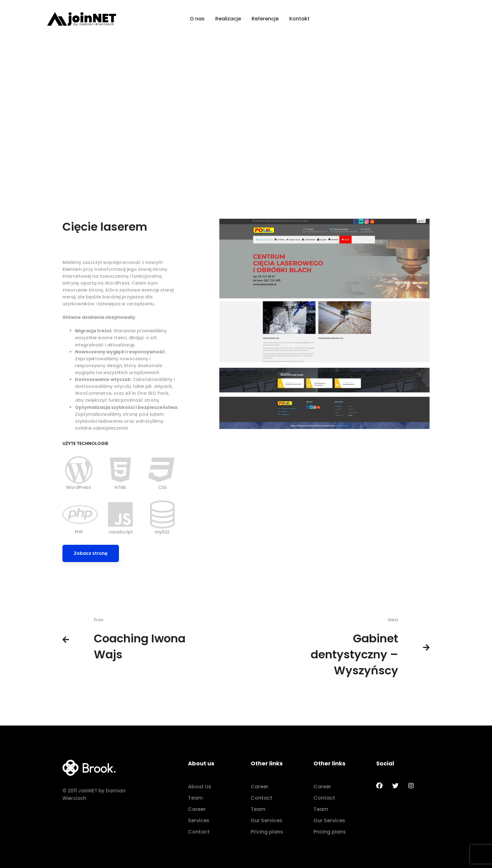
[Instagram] (411, 786)
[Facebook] (379, 786)
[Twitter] (395, 786)
